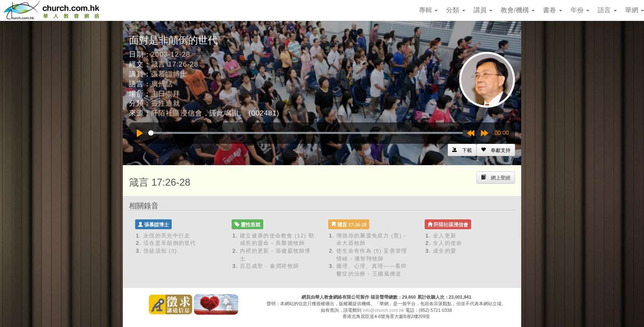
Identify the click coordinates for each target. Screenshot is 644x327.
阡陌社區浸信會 (177, 113)
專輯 (428, 10)
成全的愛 (445, 251)
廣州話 (162, 84)
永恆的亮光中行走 (167, 236)
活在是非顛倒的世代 (170, 243)
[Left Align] (496, 150)
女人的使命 (448, 243)
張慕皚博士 (169, 74)
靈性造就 (166, 103)
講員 (483, 10)
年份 (580, 10)
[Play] (140, 133)
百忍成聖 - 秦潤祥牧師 (269, 266)
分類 (455, 10)
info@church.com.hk (383, 310)
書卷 (552, 10)
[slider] (306, 133)
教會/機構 (518, 10)
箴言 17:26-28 (175, 64)
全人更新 (445, 236)
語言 (607, 10)
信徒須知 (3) (160, 251)
